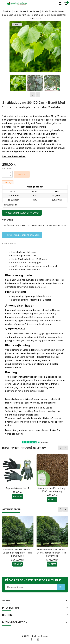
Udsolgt (22, 174)
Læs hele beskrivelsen (14, 156)
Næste (65, 448)
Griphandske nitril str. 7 (18, 488)
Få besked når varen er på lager (22, 213)
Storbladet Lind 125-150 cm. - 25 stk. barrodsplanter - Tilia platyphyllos (18, 553)
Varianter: (8, 220)
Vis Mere (18, 497)
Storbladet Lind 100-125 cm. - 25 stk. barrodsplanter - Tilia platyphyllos (52, 553)
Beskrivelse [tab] (9, 243)
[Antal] (6, 174)
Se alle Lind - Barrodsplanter (22, 235)
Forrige (60, 448)
